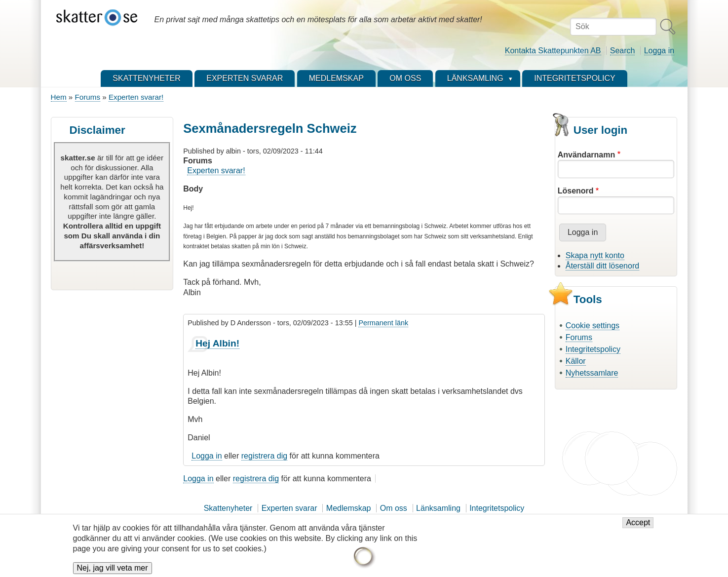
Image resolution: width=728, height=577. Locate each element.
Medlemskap (349, 508)
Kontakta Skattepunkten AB (553, 51)
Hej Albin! (217, 343)
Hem (59, 97)
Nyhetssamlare (592, 373)
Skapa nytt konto (595, 255)
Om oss (394, 508)
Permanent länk (383, 323)
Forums (88, 97)
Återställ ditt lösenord (602, 266)
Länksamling (438, 508)
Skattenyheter (228, 508)
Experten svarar (289, 508)
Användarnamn (586, 155)
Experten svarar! (136, 97)
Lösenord (576, 191)
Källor (576, 361)
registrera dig (264, 456)
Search (623, 51)
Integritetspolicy (593, 349)
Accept (638, 526)
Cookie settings (593, 326)
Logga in (659, 51)
